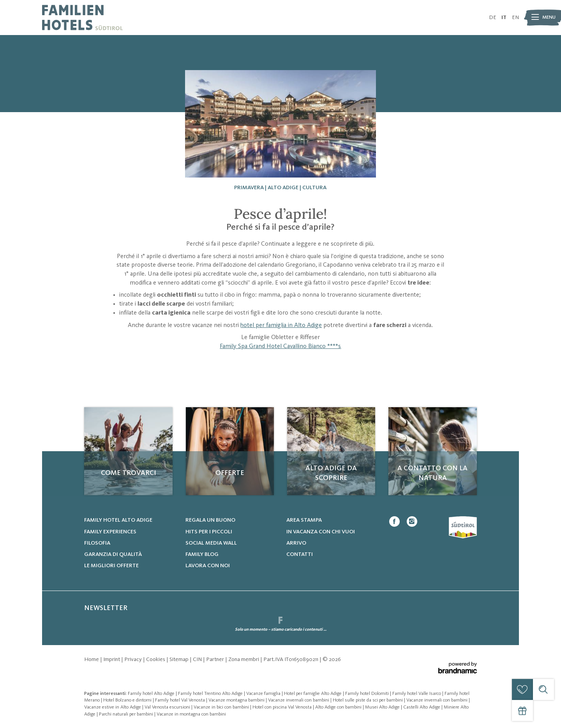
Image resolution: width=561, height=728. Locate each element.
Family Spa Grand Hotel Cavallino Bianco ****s (280, 346)
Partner (216, 659)
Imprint (112, 659)
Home (92, 659)
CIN (198, 659)
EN (515, 18)
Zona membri (244, 659)
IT (504, 18)
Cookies (156, 659)
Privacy (134, 659)
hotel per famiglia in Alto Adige (281, 325)
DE (493, 18)
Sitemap (180, 659)
